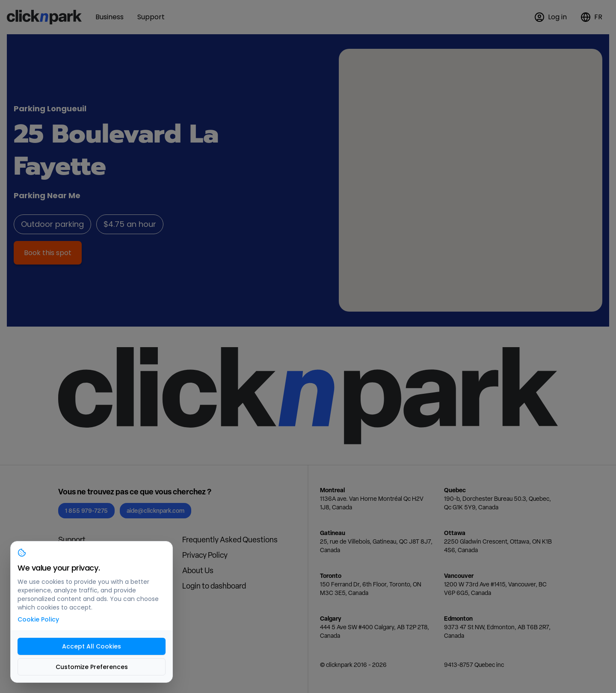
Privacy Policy (205, 555)
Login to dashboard (214, 586)
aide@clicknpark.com (155, 510)
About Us (198, 570)
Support (72, 540)
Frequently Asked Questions (230, 540)
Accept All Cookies (92, 646)
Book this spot (48, 253)
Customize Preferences (92, 667)
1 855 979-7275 (86, 510)
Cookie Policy (38, 619)
